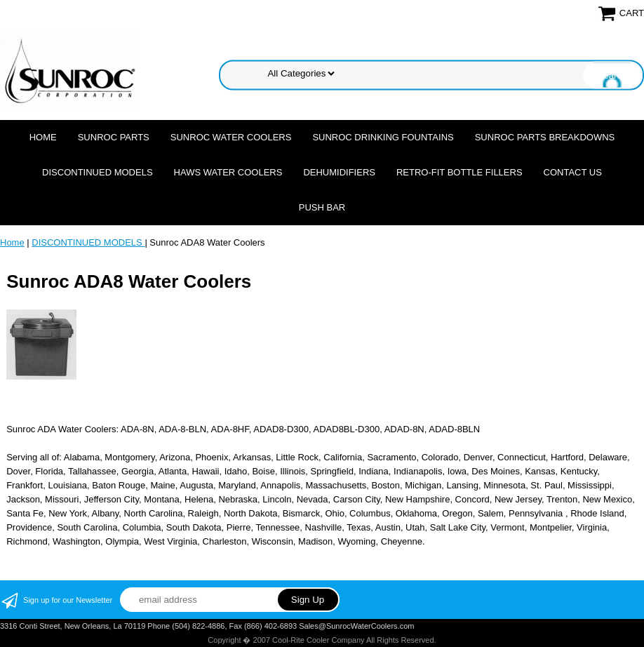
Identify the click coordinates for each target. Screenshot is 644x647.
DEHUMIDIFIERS (339, 172)
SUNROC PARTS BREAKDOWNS (545, 137)
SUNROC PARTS (114, 137)
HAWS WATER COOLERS (228, 172)
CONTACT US (573, 172)
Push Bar (322, 207)
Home (43, 137)
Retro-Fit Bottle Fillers (459, 172)
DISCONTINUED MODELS (97, 172)
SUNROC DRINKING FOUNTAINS (383, 137)
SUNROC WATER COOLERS (231, 137)
